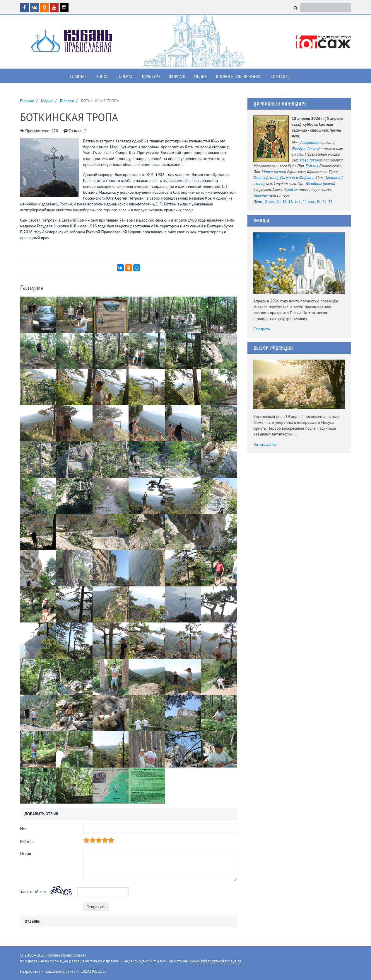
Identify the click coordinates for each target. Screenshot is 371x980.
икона (314, 148)
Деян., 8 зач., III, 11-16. (273, 202)
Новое (102, 76)
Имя (24, 828)
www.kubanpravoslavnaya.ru (216, 961)
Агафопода (310, 142)
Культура (151, 76)
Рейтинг (27, 842)
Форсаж (177, 76)
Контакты (280, 76)
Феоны (259, 178)
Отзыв (26, 853)
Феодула (299, 148)
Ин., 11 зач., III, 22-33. (314, 202)
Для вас (125, 76)
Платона (332, 178)
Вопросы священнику (239, 76)
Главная (79, 76)
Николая (260, 195)
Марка (267, 172)
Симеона (287, 178)
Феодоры (314, 183)
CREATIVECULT (93, 971)
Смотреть (262, 329)
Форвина (307, 178)
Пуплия (312, 166)
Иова (304, 160)
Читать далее (265, 444)
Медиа (201, 76)
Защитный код (33, 891)
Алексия (291, 189)
